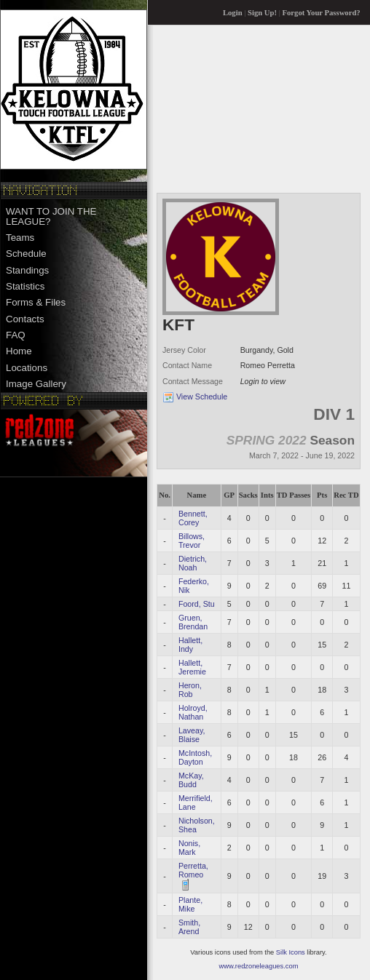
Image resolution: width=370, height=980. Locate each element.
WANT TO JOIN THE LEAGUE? (51, 216)
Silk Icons (291, 952)
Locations (27, 368)
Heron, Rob (190, 690)
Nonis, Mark (189, 848)
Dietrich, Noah (193, 563)
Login (233, 13)
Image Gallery (36, 384)
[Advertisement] (230, 108)
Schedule (26, 254)
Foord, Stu (197, 604)
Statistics (25, 286)
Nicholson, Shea (197, 825)
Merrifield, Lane (196, 802)
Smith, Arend (189, 927)
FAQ (16, 335)
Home (19, 351)
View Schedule (202, 397)
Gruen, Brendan (193, 622)
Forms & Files (36, 302)
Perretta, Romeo (193, 870)
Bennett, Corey (193, 518)
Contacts (25, 319)
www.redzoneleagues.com (259, 966)
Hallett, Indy (190, 645)
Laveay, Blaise (192, 735)
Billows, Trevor (192, 541)
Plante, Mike (190, 904)
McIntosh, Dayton (195, 757)
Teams (20, 238)
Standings (27, 270)
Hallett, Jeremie (192, 667)
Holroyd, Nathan (193, 712)
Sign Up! (262, 13)
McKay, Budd (191, 780)
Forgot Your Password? (322, 13)
